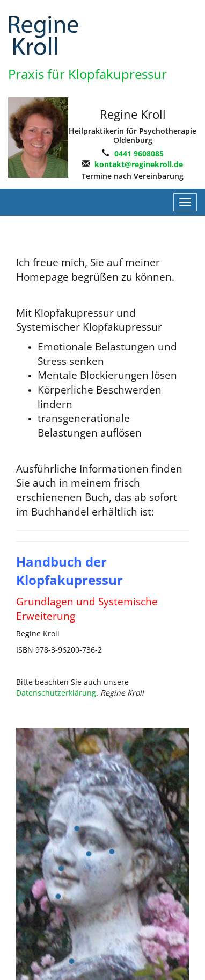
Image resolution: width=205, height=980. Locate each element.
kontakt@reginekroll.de (139, 164)
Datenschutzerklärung (56, 693)
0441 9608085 (139, 153)
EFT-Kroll (48, 35)
